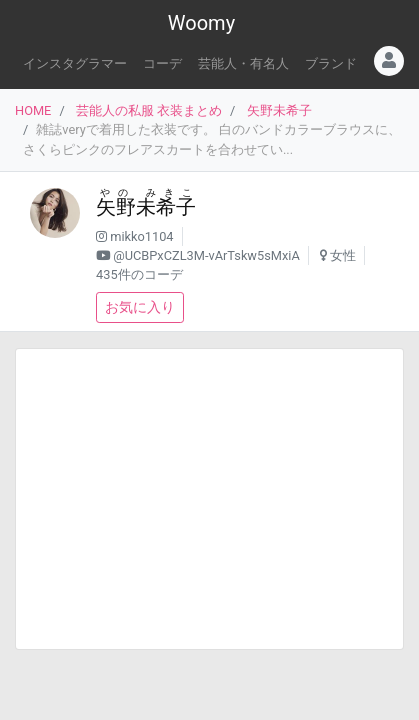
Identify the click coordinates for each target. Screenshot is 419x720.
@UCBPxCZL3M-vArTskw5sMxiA (206, 255)
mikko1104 (141, 236)
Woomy (201, 23)
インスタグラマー (75, 63)
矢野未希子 (279, 110)
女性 (343, 255)
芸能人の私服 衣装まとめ (149, 110)
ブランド (331, 63)
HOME (33, 110)
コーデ (162, 63)
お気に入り (140, 307)
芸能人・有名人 (243, 63)
